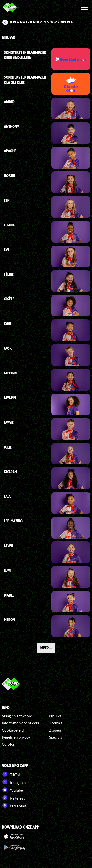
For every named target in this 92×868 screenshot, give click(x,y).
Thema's (56, 723)
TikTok (11, 774)
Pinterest (13, 798)
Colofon (9, 744)
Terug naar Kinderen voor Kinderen (41, 22)
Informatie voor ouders (20, 723)
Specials (56, 737)
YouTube (12, 790)
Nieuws (55, 716)
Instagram (14, 782)
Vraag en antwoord (17, 716)
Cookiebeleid (13, 730)
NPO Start (14, 805)
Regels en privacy (16, 737)
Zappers (55, 730)
